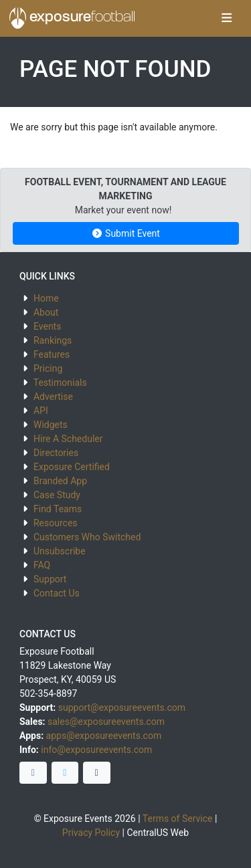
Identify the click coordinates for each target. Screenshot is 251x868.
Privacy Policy (91, 833)
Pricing (48, 368)
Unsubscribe (60, 551)
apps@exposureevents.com (104, 736)
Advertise (53, 397)
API (41, 411)
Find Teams (58, 509)
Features (52, 354)
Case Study (57, 495)
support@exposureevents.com (122, 708)
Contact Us (57, 593)
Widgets (51, 425)
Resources (56, 523)
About (46, 312)
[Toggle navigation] (227, 19)
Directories (56, 453)
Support (50, 579)
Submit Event (125, 233)
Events (47, 326)
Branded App (60, 481)
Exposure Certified (72, 467)
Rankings (53, 340)
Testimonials (60, 383)
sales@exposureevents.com (106, 722)
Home (46, 298)
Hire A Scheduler (68, 439)
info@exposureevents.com (96, 750)
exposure (72, 18)
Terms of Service (178, 819)
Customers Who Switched (87, 537)
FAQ (42, 565)
